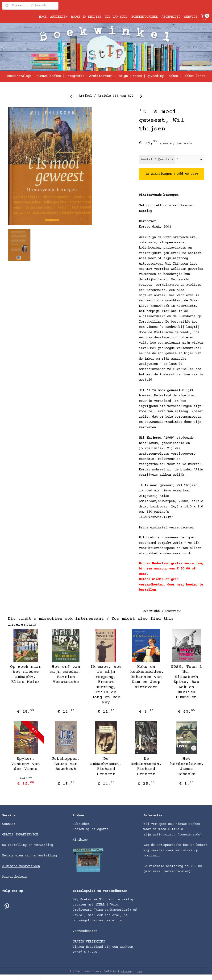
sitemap (127, 971)
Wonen (137, 76)
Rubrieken (81, 824)
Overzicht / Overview (162, 611)
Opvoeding (155, 76)
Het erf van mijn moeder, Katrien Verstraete (66, 675)
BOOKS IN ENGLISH (86, 17)
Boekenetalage (19, 76)
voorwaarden (29, 866)
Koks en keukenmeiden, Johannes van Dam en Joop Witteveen (146, 677)
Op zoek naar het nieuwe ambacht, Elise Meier (26, 675)
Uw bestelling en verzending (28, 845)
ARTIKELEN (59, 17)
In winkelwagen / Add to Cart (172, 174)
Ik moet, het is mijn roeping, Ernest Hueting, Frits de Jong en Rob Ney (106, 685)
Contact (9, 824)
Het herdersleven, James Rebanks (186, 766)
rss (140, 971)
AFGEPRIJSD (171, 17)
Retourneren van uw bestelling (29, 856)
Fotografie (75, 76)
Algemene (11, 866)
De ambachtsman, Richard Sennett (106, 766)
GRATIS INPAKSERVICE (20, 835)
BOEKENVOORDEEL (145, 17)
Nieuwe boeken (49, 76)
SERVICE (191, 17)
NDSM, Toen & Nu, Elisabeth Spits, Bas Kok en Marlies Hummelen (186, 682)
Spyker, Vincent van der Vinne (26, 764)
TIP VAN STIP (116, 17)
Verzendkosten (85, 931)
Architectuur (100, 76)
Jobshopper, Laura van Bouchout (66, 764)
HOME (43, 17)
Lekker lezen (194, 76)
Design (122, 76)
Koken (173, 76)
